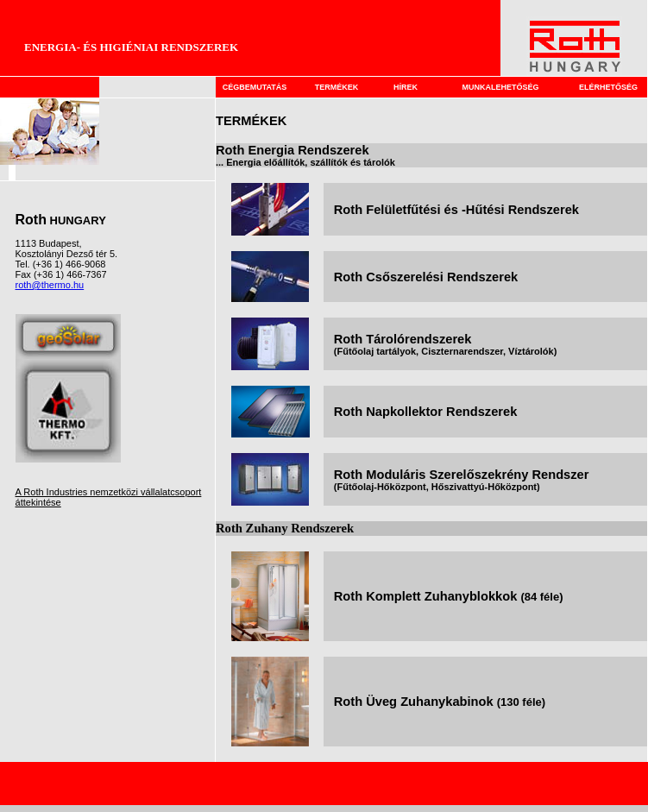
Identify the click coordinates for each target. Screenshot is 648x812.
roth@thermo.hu (50, 285)
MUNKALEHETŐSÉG (500, 87)
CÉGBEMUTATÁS (255, 87)
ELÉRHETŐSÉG (608, 87)
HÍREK (406, 87)
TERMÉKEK (337, 87)
